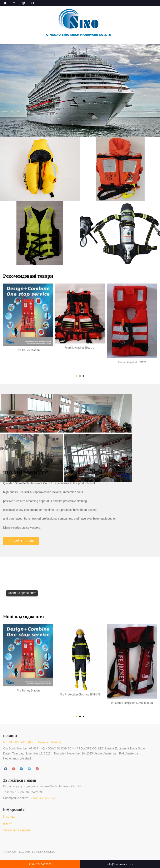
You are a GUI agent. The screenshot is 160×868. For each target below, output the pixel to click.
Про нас (9, 816)
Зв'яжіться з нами (16, 830)
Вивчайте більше (21, 537)
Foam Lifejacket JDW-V (132, 358)
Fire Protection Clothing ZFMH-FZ (80, 690)
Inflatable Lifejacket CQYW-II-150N (132, 698)
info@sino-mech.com (44, 798)
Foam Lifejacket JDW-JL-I (80, 343)
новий (8, 823)
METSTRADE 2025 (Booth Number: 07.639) (32, 742)
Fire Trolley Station (28, 346)
